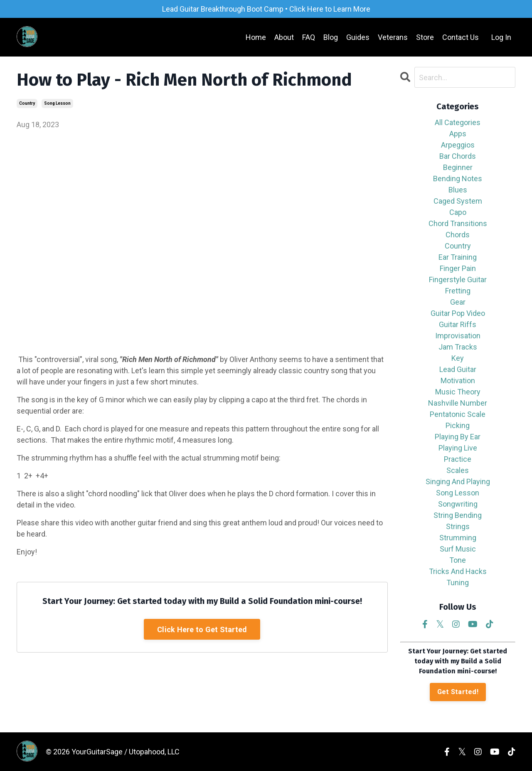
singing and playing (458, 482)
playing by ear (458, 437)
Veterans (393, 37)
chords (458, 235)
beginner (458, 167)
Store (425, 37)
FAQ (309, 37)
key (458, 358)
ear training (458, 257)
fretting (458, 291)
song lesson (57, 103)
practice (458, 459)
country (27, 103)
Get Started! (458, 692)
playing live (458, 448)
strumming (458, 538)
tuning (458, 583)
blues (458, 190)
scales (458, 470)
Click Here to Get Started (202, 629)
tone (458, 560)
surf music (458, 549)
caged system (458, 201)
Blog (331, 37)
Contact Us (461, 37)
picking (458, 425)
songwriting (458, 504)
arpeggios (458, 145)
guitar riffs (458, 324)
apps (458, 134)
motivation (458, 381)
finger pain (458, 268)
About (284, 37)
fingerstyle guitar (458, 280)
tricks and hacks (458, 571)
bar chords (458, 156)
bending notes (458, 179)
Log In (501, 37)
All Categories (458, 122)
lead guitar (458, 369)
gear (458, 302)
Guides (358, 37)
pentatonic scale (458, 414)
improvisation (458, 336)
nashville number (458, 403)
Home (256, 37)
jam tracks (458, 347)
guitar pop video (458, 313)
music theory (458, 392)
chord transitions (458, 223)
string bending (458, 515)
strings (458, 526)
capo (458, 212)
